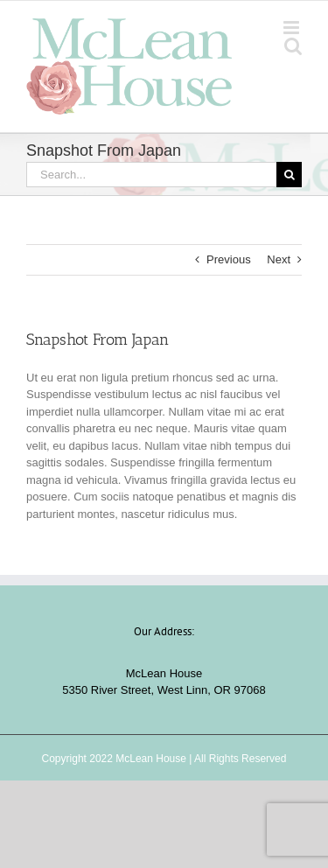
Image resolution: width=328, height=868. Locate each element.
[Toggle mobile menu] (293, 28)
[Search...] (151, 175)
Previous (229, 259)
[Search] (289, 175)
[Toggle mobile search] (293, 46)
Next (279, 259)
